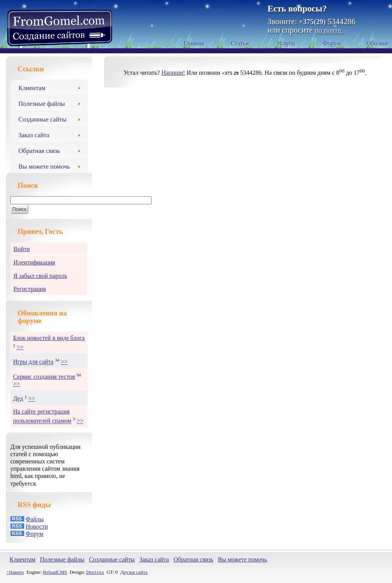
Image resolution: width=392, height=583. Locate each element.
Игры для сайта (33, 362)
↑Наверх (15, 572)
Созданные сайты (52, 118)
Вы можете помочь (52, 166)
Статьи (240, 43)
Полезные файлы (52, 103)
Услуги (286, 43)
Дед (18, 399)
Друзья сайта (134, 572)
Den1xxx (95, 572)
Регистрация (30, 289)
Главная (194, 43)
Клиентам (52, 87)
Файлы (35, 519)
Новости (37, 526)
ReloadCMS (55, 572)
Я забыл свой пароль (40, 276)
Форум (332, 43)
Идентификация (34, 262)
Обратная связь (52, 150)
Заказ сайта (52, 134)
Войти (22, 249)
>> (20, 347)
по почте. (329, 30)
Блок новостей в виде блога (49, 338)
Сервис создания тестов (44, 377)
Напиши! (173, 73)
